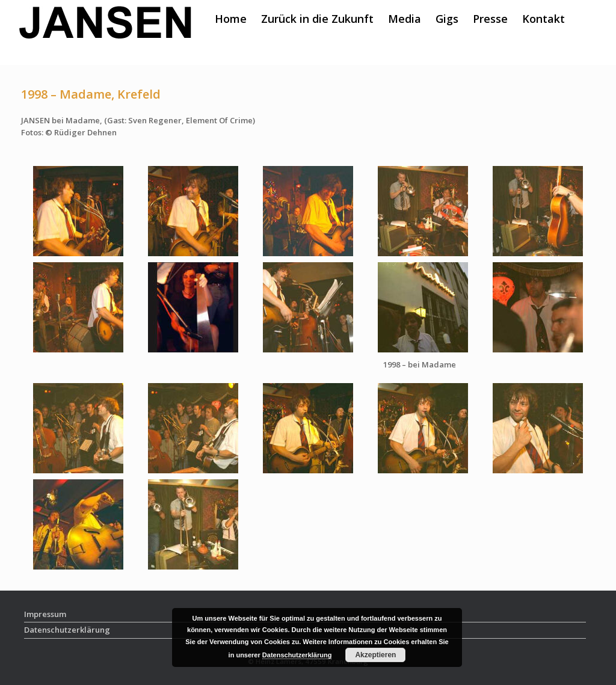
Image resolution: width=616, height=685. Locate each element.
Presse (490, 19)
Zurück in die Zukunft (317, 19)
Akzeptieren (375, 655)
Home (231, 19)
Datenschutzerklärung (297, 655)
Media (405, 19)
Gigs (447, 19)
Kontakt (544, 19)
